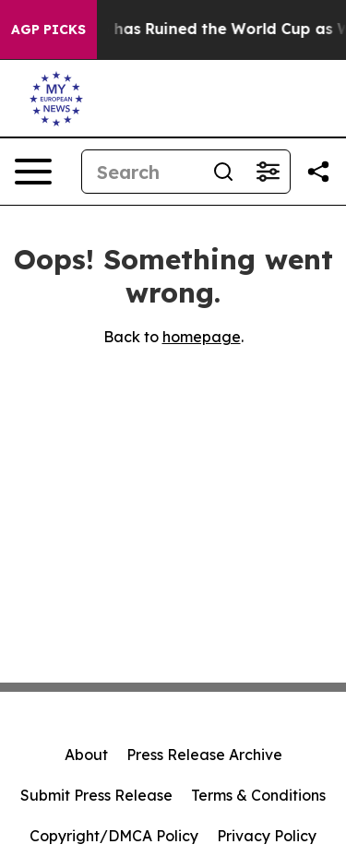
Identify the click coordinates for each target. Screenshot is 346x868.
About (86, 755)
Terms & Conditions (258, 795)
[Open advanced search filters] (268, 172)
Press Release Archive (204, 755)
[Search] (142, 172)
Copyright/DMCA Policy (114, 836)
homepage (202, 337)
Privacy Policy (267, 836)
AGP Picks (48, 30)
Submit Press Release (96, 795)
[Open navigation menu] (33, 172)
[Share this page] (318, 172)
